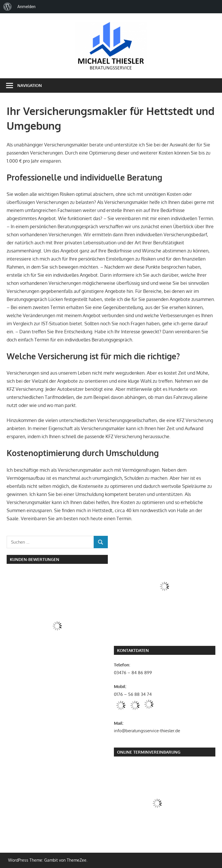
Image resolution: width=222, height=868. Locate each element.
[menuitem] (8, 7)
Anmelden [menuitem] (26, 7)
